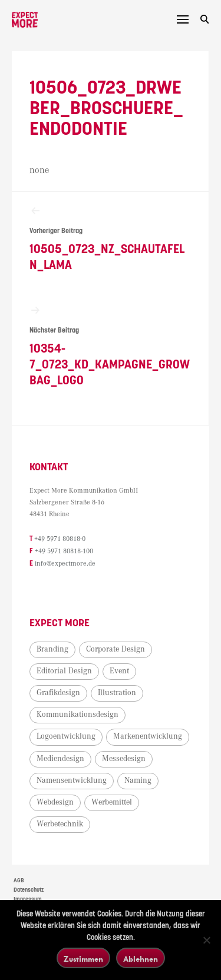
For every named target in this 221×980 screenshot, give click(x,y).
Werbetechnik (60, 825)
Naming (138, 781)
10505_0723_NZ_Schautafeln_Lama (110, 239)
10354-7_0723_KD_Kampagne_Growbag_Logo (110, 347)
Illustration (117, 694)
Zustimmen (83, 959)
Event (119, 672)
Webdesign (55, 803)
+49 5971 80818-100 (64, 553)
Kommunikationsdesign (77, 716)
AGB (19, 882)
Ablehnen (141, 959)
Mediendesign (60, 759)
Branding (52, 650)
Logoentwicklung (66, 738)
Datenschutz (29, 891)
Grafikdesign (58, 694)
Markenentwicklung (148, 738)
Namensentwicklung (72, 781)
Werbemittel (112, 803)
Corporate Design (116, 650)
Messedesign (124, 759)
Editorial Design (64, 672)
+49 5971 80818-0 (60, 541)
